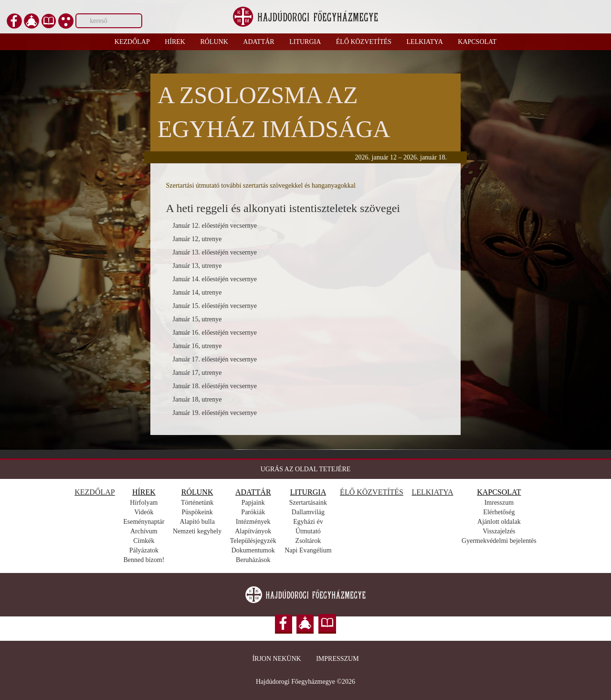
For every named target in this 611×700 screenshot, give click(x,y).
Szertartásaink (308, 503)
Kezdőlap (132, 42)
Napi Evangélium (308, 550)
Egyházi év (308, 522)
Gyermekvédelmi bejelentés (499, 541)
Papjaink (253, 503)
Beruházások (253, 560)
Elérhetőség (499, 512)
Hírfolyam (144, 503)
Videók (144, 512)
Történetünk (197, 503)
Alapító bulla (197, 522)
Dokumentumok (253, 550)
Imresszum (499, 503)
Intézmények (253, 522)
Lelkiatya (425, 42)
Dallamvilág (308, 512)
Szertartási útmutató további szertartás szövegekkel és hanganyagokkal (261, 186)
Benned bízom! (144, 560)
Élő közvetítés (364, 42)
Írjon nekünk (276, 659)
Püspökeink (197, 512)
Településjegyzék (253, 541)
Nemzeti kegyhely (197, 531)
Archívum (144, 531)
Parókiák (253, 512)
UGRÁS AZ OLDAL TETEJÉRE (306, 469)
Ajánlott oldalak (499, 522)
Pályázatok (144, 550)
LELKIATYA (432, 492)
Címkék (144, 541)
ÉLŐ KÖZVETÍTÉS (372, 492)
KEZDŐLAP (95, 492)
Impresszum (337, 659)
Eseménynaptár (144, 522)
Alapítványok (253, 531)
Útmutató (308, 531)
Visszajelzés (499, 531)
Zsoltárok (308, 541)
